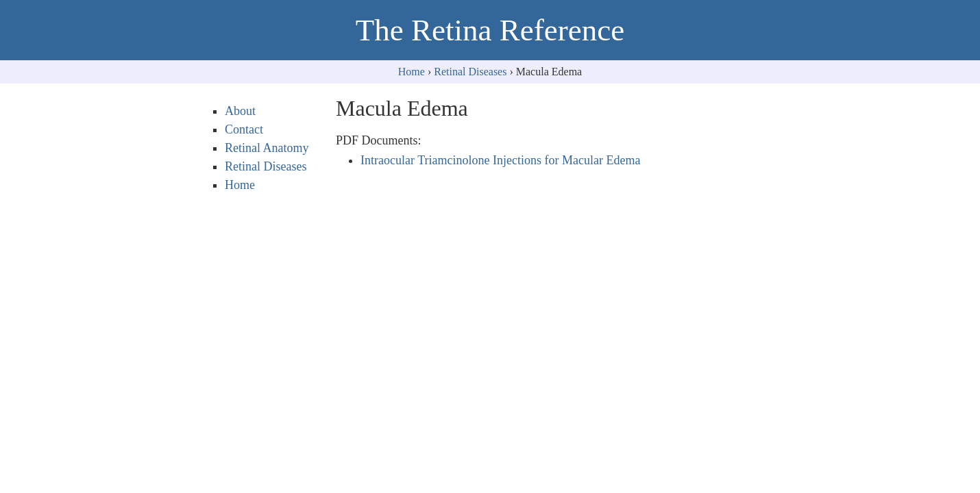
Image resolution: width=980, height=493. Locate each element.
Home (412, 72)
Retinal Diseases (470, 72)
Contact (244, 129)
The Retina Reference (490, 30)
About (240, 111)
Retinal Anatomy (267, 148)
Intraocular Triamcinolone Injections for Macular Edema (500, 160)
